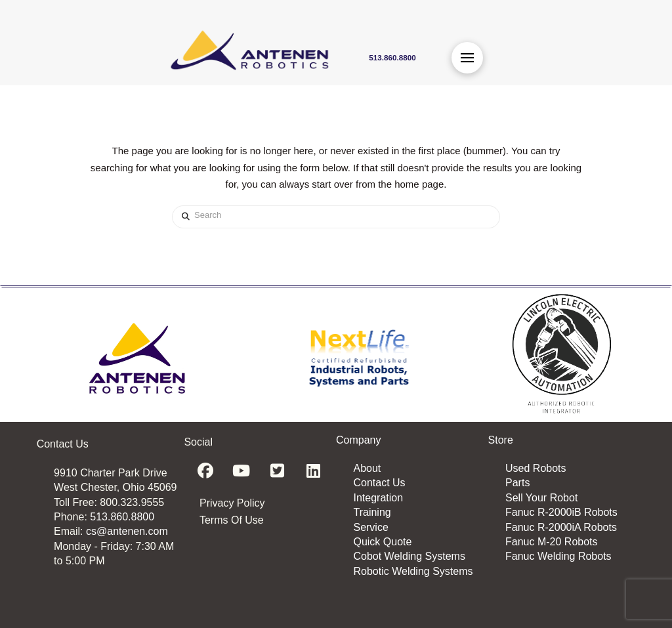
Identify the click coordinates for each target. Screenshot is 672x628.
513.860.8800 (122, 517)
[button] (467, 58)
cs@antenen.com (127, 531)
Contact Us (379, 483)
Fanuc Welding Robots (558, 556)
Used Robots (536, 468)
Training (372, 512)
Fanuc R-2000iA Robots (561, 527)
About (367, 468)
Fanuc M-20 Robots (552, 542)
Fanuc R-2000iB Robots (561, 512)
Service (370, 527)
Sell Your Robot (541, 498)
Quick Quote (382, 542)
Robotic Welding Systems (413, 571)
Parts (517, 483)
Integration (378, 498)
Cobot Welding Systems (409, 556)
